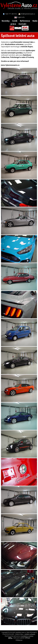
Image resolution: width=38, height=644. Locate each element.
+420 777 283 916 (11, 14)
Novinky (6, 21)
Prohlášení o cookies (27, 636)
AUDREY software (30, 634)
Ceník (15, 21)
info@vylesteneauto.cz (28, 14)
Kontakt (22, 24)
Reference (25, 21)
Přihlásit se (19, 640)
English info (20, 17)
